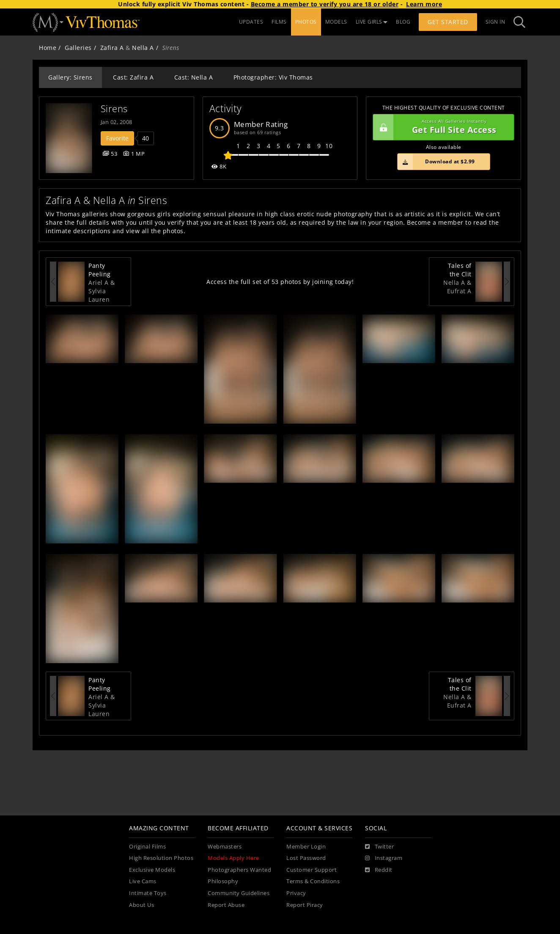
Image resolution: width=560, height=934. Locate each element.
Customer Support (312, 870)
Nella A (143, 48)
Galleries (78, 48)
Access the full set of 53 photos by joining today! (280, 282)
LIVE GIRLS (372, 22)
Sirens (114, 109)
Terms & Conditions (313, 881)
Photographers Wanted (239, 870)
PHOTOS (306, 22)
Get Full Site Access (441, 127)
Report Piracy (305, 905)
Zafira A (112, 48)
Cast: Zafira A (133, 77)
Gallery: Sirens (70, 77)
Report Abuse (226, 905)
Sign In (495, 22)
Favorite (117, 138)
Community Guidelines (239, 893)
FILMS (279, 22)
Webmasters (225, 847)
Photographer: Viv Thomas (273, 77)
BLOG (403, 22)
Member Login (306, 847)
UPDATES (251, 22)
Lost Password (306, 858)
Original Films (147, 847)
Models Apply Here (233, 858)
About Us (141, 905)
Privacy (296, 893)
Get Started (448, 22)
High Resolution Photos (161, 858)
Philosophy (223, 881)
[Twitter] (379, 847)
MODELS (336, 22)
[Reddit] (379, 870)
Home (48, 48)
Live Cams (143, 881)
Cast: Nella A (194, 77)
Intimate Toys (148, 893)
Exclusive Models (152, 870)
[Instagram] (384, 858)
